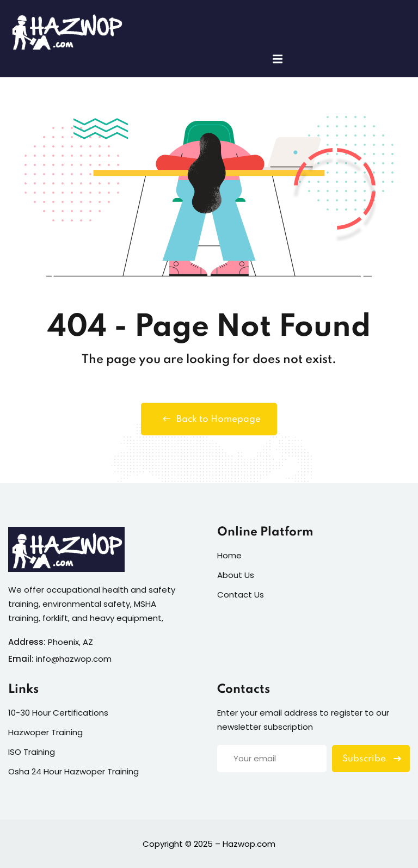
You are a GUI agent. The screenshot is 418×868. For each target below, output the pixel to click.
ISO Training (32, 752)
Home (229, 555)
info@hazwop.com (74, 659)
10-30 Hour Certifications (58, 713)
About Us (236, 575)
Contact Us (241, 595)
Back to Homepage (209, 419)
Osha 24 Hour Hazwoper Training (73, 771)
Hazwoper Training (45, 732)
